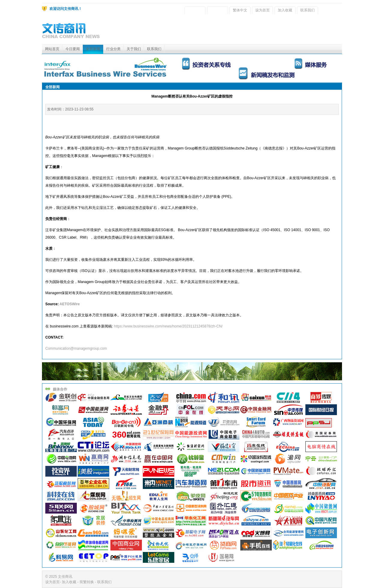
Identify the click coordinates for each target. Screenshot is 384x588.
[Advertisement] (233, 31)
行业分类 (113, 49)
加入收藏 (285, 10)
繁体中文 (240, 10)
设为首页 (262, 10)
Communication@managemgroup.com (76, 348)
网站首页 (52, 49)
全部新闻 (93, 49)
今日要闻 (73, 49)
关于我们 (134, 49)
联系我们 (307, 10)
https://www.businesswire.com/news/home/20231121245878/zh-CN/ (168, 326)
